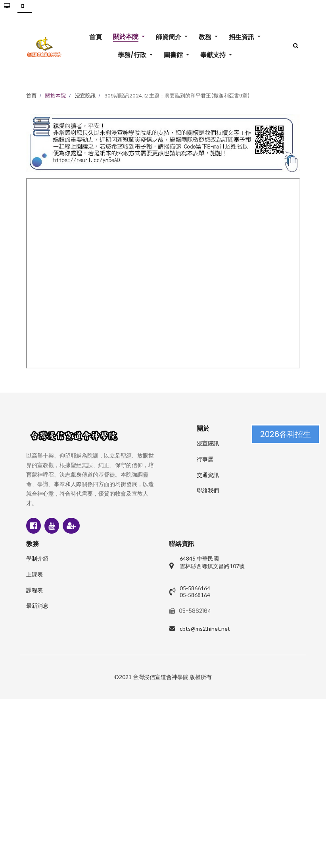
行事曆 (205, 459)
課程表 (35, 590)
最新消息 (37, 606)
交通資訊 (208, 475)
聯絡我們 (208, 490)
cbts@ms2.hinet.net (205, 629)
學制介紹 (37, 559)
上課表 (35, 574)
